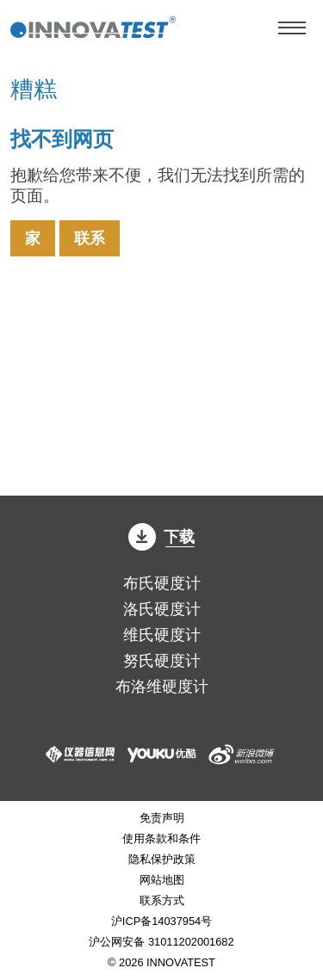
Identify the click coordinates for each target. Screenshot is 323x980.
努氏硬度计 (162, 661)
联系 (90, 238)
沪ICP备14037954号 (161, 921)
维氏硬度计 (162, 635)
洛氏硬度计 (162, 609)
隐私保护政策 (162, 859)
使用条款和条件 (161, 838)
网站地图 (162, 880)
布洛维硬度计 (162, 687)
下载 (162, 537)
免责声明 (162, 818)
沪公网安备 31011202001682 (161, 942)
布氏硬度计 (162, 583)
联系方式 (162, 900)
